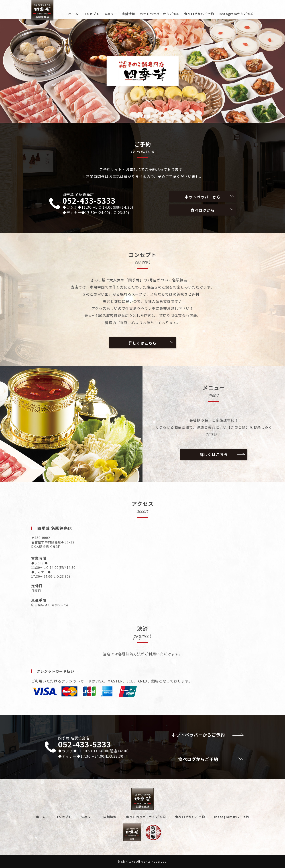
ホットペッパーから (209, 197)
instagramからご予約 (236, 14)
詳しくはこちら (151, 343)
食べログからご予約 (199, 14)
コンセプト (91, 14)
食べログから (212, 210)
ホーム (73, 14)
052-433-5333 (89, 201)
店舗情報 (128, 14)
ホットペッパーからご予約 (160, 14)
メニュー (111, 14)
